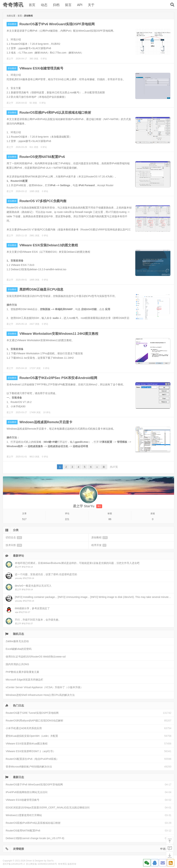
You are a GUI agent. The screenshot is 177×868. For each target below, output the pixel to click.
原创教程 (12, 24)
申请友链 (165, 849)
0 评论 (44, 59)
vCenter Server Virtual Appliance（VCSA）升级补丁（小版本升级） (44, 687)
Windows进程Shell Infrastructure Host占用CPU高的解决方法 (40, 695)
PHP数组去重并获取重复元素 (22, 672)
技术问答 (14, 545)
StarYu (50, 861)
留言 (68, 5)
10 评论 (47, 412)
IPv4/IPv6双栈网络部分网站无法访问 (27, 792)
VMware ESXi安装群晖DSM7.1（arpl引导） (31, 751)
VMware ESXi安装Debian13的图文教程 (49, 245)
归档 (56, 5)
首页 (32, 5)
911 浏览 (34, 147)
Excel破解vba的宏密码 (19, 649)
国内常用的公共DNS (17, 664)
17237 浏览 (35, 368)
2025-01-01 (21, 457)
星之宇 (10, 59)
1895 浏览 (34, 280)
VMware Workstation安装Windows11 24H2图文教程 (59, 334)
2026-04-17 (21, 59)
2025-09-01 (21, 280)
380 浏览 (34, 59)
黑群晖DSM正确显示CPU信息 (41, 289)
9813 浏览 (34, 457)
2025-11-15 (21, 236)
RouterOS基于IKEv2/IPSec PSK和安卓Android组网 (58, 378)
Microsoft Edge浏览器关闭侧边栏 (24, 680)
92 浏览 (33, 103)
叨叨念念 (14, 538)
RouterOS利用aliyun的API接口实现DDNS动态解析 (35, 721)
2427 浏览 (34, 324)
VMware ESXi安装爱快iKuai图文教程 (27, 744)
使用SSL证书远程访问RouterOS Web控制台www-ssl (36, 657)
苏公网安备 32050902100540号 (41, 864)
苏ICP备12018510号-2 (14, 864)
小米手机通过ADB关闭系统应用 (24, 728)
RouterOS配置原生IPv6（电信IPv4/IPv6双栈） (32, 759)
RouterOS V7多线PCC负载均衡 (43, 201)
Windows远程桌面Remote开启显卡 (46, 422)
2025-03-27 (21, 412)
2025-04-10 (21, 368)
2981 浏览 (34, 236)
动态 (44, 5)
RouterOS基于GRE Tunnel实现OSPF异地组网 (32, 713)
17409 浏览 (35, 412)
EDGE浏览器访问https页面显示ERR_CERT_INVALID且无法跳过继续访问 (48, 808)
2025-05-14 (21, 324)
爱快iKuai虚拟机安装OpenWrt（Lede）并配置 (32, 736)
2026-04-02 (21, 103)
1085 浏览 (34, 191)
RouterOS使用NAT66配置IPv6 (42, 157)
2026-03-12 (21, 191)
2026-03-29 (21, 147)
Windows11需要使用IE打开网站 (24, 815)
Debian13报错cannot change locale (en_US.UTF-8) (35, 838)
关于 (91, 5)
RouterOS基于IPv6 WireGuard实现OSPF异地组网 (57, 24)
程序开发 (99, 545)
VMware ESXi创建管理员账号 (41, 68)
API (80, 5)
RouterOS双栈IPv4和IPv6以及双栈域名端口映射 (55, 113)
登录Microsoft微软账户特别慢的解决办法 (29, 767)
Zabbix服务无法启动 (17, 641)
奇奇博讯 (13, 5)
